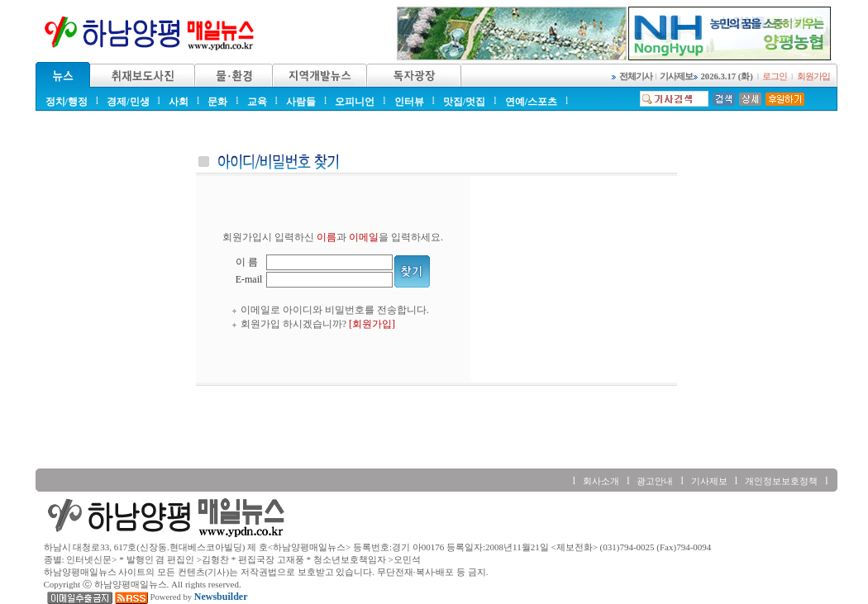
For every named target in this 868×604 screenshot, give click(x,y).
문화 (217, 102)
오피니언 (355, 102)
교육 (257, 102)
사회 (179, 102)
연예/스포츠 (531, 102)
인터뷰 (409, 102)
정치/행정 (67, 102)
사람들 (301, 102)
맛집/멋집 (464, 102)
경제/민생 (128, 102)
